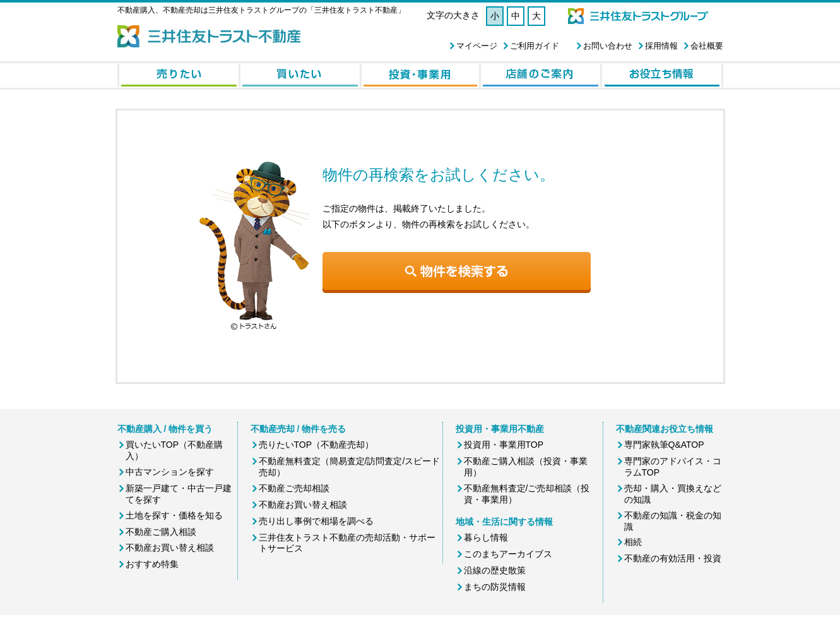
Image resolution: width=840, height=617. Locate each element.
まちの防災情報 (495, 587)
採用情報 (661, 46)
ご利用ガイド (535, 46)
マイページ (477, 46)
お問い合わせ (608, 46)
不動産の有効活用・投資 (673, 558)
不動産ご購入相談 (161, 532)
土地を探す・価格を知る (174, 515)
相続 (633, 542)
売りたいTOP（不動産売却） (316, 445)
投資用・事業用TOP (504, 445)
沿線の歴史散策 (495, 570)
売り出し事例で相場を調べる (316, 521)
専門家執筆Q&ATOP (664, 445)
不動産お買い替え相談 (170, 548)
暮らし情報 (486, 537)
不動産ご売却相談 (294, 488)
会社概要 (707, 46)
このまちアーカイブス (508, 554)
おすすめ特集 (152, 564)
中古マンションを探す (170, 472)
